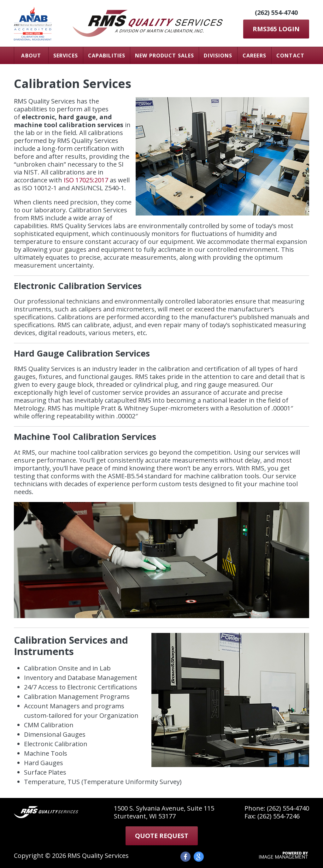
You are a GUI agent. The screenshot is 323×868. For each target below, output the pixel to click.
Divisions (218, 56)
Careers (254, 56)
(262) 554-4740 (276, 12)
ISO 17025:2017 (86, 180)
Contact (290, 56)
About (31, 56)
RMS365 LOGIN (276, 29)
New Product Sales (164, 56)
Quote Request (162, 836)
